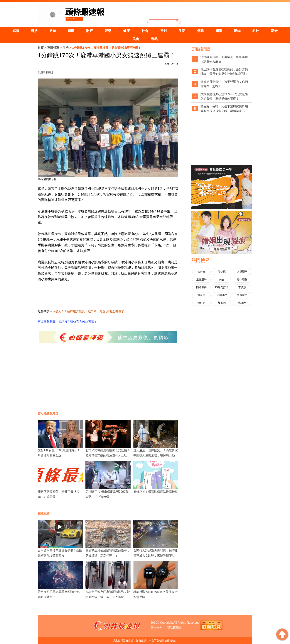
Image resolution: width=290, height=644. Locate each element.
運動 (71, 31)
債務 (200, 31)
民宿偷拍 (242, 295)
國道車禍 (201, 287)
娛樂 (108, 31)
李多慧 (242, 287)
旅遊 (53, 31)
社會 (145, 31)
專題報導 (53, 48)
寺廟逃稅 (222, 295)
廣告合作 (156, 628)
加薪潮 (222, 303)
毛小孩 (222, 271)
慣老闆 (201, 295)
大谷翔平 (242, 271)
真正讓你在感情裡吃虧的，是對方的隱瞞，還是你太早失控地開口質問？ (224, 72)
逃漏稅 (242, 303)
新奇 (274, 31)
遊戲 (154, 39)
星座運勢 (201, 280)
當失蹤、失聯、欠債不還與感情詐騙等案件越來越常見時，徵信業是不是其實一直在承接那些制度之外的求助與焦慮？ (224, 109)
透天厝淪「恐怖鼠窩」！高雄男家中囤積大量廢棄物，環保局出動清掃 (156, 455)
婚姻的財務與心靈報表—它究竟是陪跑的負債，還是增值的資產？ (224, 96)
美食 (136, 39)
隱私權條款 (174, 628)
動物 (237, 31)
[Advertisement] (108, 380)
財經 (90, 31)
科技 (256, 31)
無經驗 (201, 303)
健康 (127, 31)
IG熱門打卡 (222, 287)
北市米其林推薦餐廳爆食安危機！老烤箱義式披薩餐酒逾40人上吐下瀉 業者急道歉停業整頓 (108, 455)
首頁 (41, 48)
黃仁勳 (201, 272)
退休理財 (242, 280)
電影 (163, 31)
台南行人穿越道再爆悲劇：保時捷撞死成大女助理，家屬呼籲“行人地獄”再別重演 (156, 555)
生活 (182, 31)
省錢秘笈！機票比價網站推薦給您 (156, 492)
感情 (16, 31)
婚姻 (34, 31)
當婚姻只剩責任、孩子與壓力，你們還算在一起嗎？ (224, 84)
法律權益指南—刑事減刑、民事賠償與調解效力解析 (224, 59)
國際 (219, 31)
